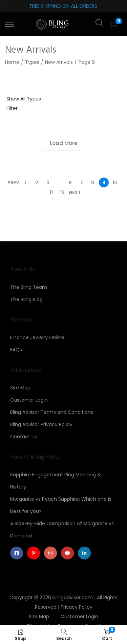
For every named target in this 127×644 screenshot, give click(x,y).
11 (51, 192)
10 (115, 183)
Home (12, 62)
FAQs (16, 350)
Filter (12, 108)
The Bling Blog (26, 299)
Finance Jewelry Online (37, 337)
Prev (13, 183)
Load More (63, 143)
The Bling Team (29, 287)
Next (75, 192)
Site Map (20, 388)
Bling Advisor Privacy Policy (41, 424)
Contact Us (24, 437)
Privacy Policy (77, 607)
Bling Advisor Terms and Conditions (52, 412)
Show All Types (24, 99)
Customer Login (29, 400)
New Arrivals (59, 62)
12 (62, 192)
